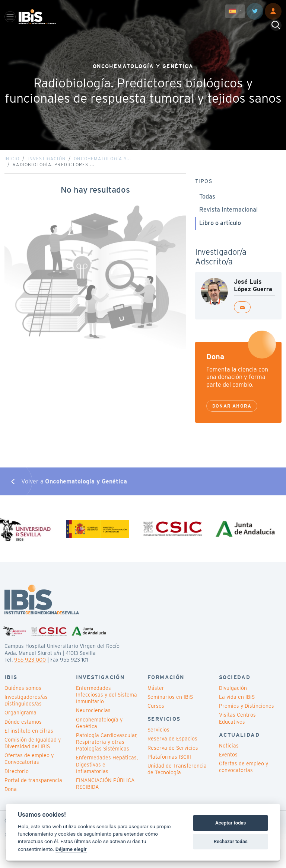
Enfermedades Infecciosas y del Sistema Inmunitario (107, 695)
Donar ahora (232, 406)
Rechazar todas (231, 841)
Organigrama (20, 713)
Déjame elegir (71, 849)
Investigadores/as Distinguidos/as (26, 700)
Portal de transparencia (33, 780)
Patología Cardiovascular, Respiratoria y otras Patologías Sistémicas (107, 742)
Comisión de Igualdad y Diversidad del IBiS (33, 743)
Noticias (229, 746)
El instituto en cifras (29, 731)
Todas (207, 197)
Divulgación (233, 688)
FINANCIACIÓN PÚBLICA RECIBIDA (105, 784)
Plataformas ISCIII (169, 757)
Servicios (158, 730)
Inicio (12, 159)
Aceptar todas (231, 823)
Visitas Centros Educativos (237, 718)
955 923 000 (30, 660)
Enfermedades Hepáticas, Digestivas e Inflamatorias (107, 764)
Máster (156, 688)
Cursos (156, 706)
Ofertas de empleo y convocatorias (244, 767)
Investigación (47, 159)
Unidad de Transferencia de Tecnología (177, 769)
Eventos (228, 755)
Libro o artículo (220, 223)
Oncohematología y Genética (99, 723)
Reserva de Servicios (173, 748)
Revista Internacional (228, 210)
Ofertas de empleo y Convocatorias (29, 759)
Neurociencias (93, 710)
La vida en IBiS (237, 697)
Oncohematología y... (102, 159)
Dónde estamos (23, 722)
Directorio (17, 771)
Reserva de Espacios (172, 739)
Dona (11, 789)
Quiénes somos (23, 688)
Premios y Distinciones (247, 706)
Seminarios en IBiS (170, 697)
